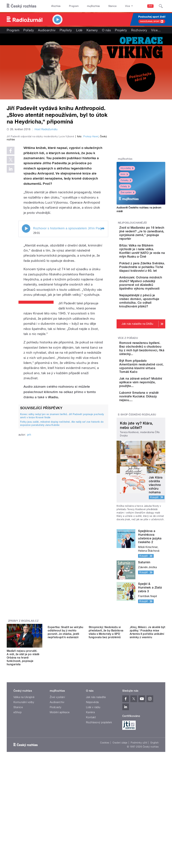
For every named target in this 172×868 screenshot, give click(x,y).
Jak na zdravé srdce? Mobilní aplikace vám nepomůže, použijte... (149, 467)
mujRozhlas (85, 6)
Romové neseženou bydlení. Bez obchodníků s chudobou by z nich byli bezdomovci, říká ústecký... (151, 411)
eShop (17, 805)
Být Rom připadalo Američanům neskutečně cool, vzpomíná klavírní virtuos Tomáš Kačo (151, 442)
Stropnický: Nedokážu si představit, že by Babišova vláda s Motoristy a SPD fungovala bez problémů (106, 748)
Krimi (124, 174)
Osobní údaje (120, 835)
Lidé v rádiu (93, 800)
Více (156, 30)
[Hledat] (161, 6)
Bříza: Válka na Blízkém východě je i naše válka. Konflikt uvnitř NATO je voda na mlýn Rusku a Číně (152, 262)
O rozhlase (116, 6)
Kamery (92, 30)
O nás (106, 30)
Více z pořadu (128, 394)
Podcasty (56, 800)
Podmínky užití (139, 835)
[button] (102, 286)
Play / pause (26, 286)
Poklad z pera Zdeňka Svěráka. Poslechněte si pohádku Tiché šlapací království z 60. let (151, 287)
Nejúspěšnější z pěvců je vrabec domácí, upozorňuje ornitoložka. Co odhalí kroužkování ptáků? (151, 349)
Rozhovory (139, 30)
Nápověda (92, 795)
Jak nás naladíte (96, 790)
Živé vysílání (127, 192)
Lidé (79, 30)
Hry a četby (127, 168)
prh (29, 492)
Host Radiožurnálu (46, 129)
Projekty (121, 30)
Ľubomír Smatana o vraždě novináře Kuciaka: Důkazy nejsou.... (151, 487)
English (155, 835)
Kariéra (90, 805)
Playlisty (66, 30)
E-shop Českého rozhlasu (137, 507)
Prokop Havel (91, 194)
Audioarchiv (47, 30)
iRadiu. (53, 454)
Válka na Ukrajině (24, 790)
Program (69, 6)
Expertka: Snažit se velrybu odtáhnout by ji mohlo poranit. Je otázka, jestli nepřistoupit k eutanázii (66, 748)
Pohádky (126, 180)
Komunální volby (24, 795)
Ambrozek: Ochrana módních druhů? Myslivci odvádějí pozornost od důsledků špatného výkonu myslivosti (151, 316)
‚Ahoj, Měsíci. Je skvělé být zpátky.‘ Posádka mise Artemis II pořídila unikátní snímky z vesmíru (147, 748)
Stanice (100, 6)
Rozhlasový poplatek (99, 815)
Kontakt (91, 810)
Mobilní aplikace (60, 805)
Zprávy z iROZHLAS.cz (23, 713)
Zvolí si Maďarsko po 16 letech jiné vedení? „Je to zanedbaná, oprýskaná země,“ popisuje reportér (151, 237)
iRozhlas (54, 6)
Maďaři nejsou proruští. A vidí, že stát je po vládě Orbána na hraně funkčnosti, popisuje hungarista (23, 750)
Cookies (105, 835)
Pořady (29, 30)
